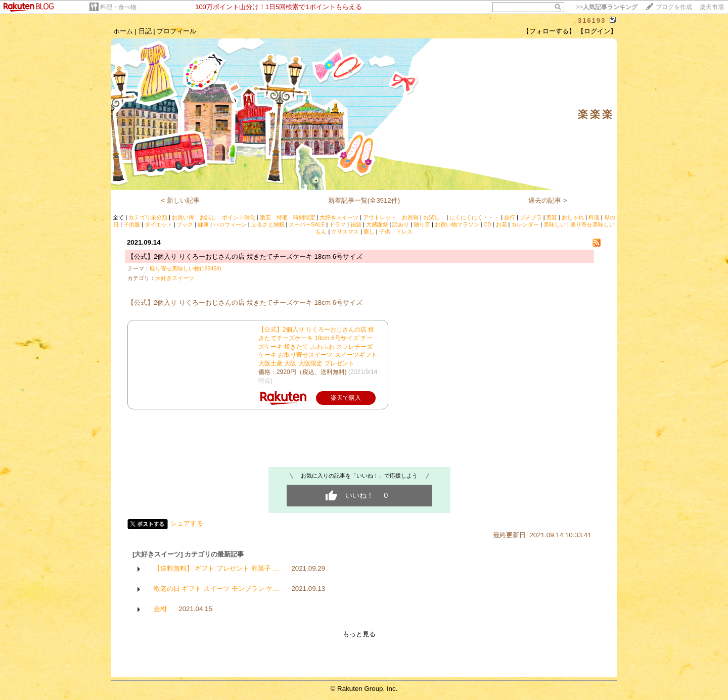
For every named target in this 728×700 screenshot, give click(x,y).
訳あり (401, 224)
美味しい (555, 224)
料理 (594, 217)
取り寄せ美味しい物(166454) (186, 268)
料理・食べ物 (118, 7)
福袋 (356, 224)
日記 (145, 31)
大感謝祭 (377, 224)
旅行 (510, 217)
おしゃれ (573, 217)
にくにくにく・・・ (474, 217)
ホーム (123, 31)
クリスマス (345, 231)
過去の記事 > (548, 200)
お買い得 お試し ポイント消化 (214, 217)
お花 (502, 224)
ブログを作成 (674, 7)
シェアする (187, 523)
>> (607, 7)
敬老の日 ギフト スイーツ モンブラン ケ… (217, 589)
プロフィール (176, 31)
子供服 (132, 224)
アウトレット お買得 (391, 217)
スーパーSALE (307, 224)
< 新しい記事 (180, 200)
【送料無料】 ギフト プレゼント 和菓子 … (217, 568)
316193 (592, 20)
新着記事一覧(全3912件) (364, 200)
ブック (185, 224)
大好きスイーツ (339, 217)
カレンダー (525, 224)
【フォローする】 (549, 31)
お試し (434, 217)
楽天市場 (712, 7)
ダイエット (158, 224)
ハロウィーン (230, 224)
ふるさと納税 (268, 224)
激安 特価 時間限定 (288, 217)
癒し (369, 231)
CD (487, 224)
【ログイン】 (597, 31)
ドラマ (337, 224)
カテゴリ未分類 (148, 217)
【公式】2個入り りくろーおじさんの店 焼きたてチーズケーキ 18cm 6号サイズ (245, 256)
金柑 (160, 609)
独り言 (422, 224)
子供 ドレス (396, 231)
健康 (203, 224)
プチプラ (531, 217)
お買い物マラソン (457, 224)
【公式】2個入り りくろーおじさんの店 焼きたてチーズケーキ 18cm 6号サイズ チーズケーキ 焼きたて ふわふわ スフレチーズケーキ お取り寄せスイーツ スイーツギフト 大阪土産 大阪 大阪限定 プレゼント (318, 346)
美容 (552, 217)
